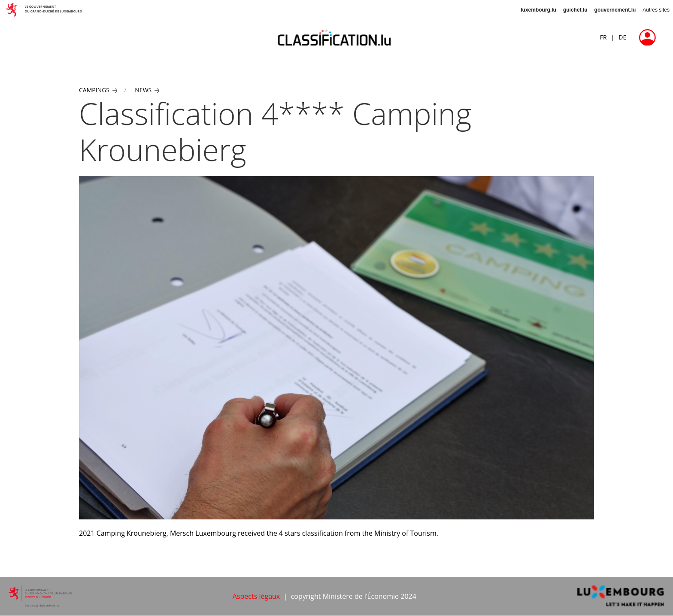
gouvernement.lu (615, 10)
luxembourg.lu (538, 10)
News (147, 90)
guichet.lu (575, 10)
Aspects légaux (256, 596)
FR (603, 37)
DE (622, 37)
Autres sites (656, 10)
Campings (98, 90)
